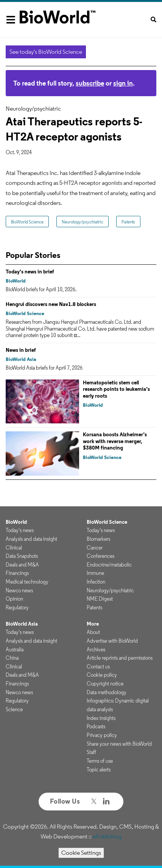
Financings (17, 573)
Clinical (14, 548)
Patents (128, 222)
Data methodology (107, 692)
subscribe (90, 83)
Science (14, 709)
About (93, 632)
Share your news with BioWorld (119, 744)
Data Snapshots (22, 556)
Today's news (20, 530)
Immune (95, 573)
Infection (96, 582)
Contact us (98, 667)
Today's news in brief (30, 272)
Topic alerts (99, 770)
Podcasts (96, 726)
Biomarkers (98, 539)
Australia (15, 649)
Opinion (14, 599)
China (12, 658)
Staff (91, 752)
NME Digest (100, 599)
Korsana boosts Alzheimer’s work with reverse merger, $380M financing (115, 441)
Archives (96, 649)
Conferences (100, 556)
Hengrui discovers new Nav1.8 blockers (51, 304)
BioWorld (16, 281)
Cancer (95, 548)
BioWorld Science (27, 222)
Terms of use (100, 761)
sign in (123, 83)
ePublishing (107, 836)
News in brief (21, 350)
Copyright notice (105, 684)
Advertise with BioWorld (112, 641)
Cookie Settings (81, 853)
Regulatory (17, 607)
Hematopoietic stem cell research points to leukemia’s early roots (116, 389)
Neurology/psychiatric (83, 222)
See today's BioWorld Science (46, 52)
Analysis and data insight (31, 539)
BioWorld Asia (21, 359)
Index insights (101, 718)
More (93, 624)
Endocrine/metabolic (109, 565)
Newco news (19, 590)
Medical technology (27, 582)
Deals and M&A (22, 565)
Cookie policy (102, 675)
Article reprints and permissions (120, 658)
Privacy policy (102, 735)
